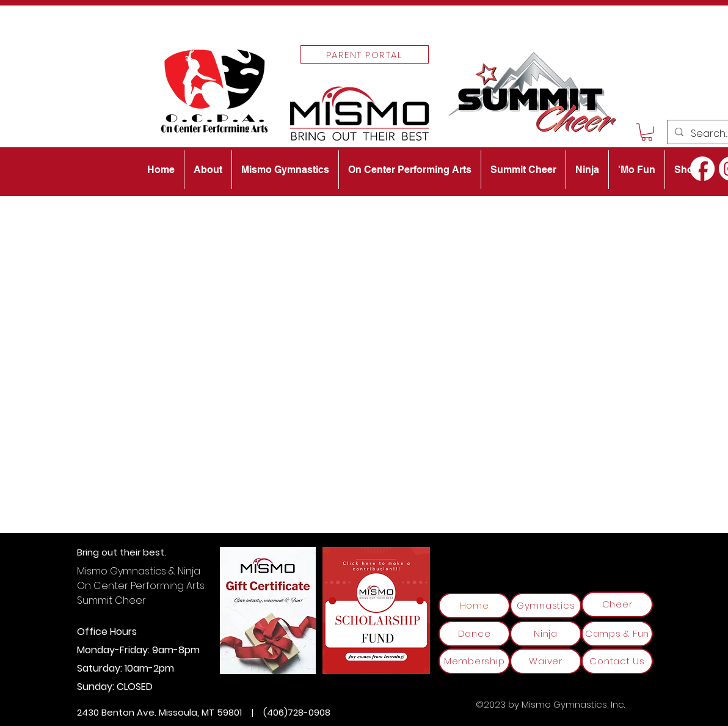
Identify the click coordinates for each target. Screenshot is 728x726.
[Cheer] (617, 604)
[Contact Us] (617, 661)
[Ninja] (546, 634)
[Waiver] (546, 661)
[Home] (474, 606)
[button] (647, 132)
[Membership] (474, 661)
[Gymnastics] (546, 606)
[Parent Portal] (365, 54)
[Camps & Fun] (617, 634)
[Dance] (474, 634)
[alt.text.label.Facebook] (702, 169)
